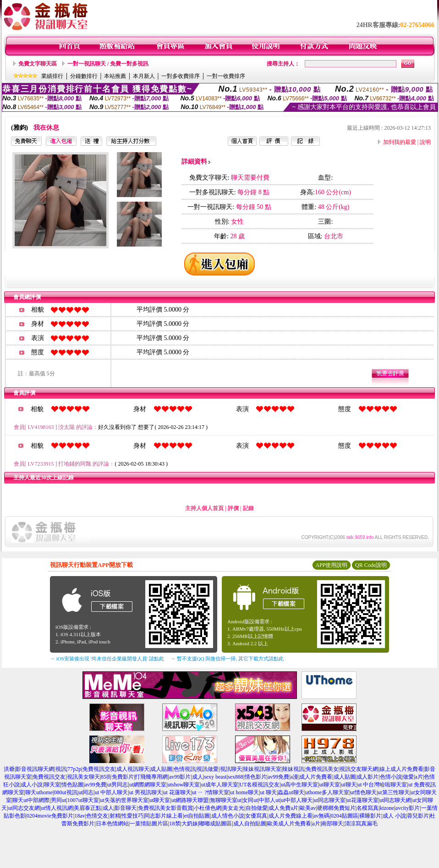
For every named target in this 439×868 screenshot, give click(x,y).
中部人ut (269, 800)
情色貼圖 (72, 785)
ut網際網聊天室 (148, 785)
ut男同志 (118, 785)
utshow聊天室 (184, 785)
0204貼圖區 (345, 816)
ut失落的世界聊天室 (124, 800)
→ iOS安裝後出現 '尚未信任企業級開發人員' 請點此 (107, 659)
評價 (233, 508)
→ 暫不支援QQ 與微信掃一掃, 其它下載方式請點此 (227, 659)
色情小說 (391, 777)
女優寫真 (256, 816)
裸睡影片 (370, 816)
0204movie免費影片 (50, 816)
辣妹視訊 (293, 769)
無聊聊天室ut (226, 800)
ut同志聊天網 (395, 800)
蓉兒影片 (418, 816)
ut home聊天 (244, 792)
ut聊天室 (330, 785)
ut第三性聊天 (393, 792)
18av (80, 816)
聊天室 (52, 785)
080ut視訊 (65, 792)
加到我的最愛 (400, 142)
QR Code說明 (371, 565)
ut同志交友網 (24, 808)
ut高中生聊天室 (299, 785)
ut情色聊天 (364, 792)
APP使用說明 (331, 565)
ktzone (387, 808)
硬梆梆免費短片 (336, 808)
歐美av (308, 808)
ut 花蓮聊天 (177, 792)
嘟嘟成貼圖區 (215, 824)
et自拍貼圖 (197, 816)
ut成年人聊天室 (220, 785)
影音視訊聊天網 (35, 769)
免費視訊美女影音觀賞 (165, 808)
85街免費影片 (117, 777)
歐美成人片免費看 (289, 824)
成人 (198, 777)
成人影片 (368, 777)
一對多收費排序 (181, 76)
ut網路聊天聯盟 (190, 800)
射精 (115, 816)
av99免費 (278, 777)
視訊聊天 (231, 769)
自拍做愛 (257, 808)
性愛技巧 (132, 816)
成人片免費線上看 (291, 816)
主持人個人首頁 (204, 508)
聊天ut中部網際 (31, 800)
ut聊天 (348, 785)
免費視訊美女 (322, 769)
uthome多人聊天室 (327, 792)
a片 (419, 777)
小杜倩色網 (208, 808)
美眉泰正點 (88, 808)
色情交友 (97, 816)
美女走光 (233, 808)
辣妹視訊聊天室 (262, 769)
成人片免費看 (316, 777)
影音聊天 (126, 808)
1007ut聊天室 (83, 800)
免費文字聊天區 (38, 64)
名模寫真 (368, 808)
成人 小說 (394, 816)
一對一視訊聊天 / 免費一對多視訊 (108, 64)
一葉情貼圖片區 (149, 824)
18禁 (175, 824)
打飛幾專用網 (151, 777)
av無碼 (321, 816)
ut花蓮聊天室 (362, 800)
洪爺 (9, 769)
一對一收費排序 (226, 76)
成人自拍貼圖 (250, 824)
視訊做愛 (208, 769)
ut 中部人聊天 (111, 792)
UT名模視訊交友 (259, 785)
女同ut (250, 800)
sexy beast (215, 777)
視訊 (61, 769)
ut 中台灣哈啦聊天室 (382, 785)
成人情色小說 (228, 816)
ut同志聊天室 (330, 800)
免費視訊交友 (99, 769)
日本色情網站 (112, 824)
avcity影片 (408, 808)
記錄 (248, 508)
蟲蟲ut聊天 (291, 792)
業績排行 (52, 76)
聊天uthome (39, 792)
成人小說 (32, 785)
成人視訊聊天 (133, 769)
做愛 (408, 777)
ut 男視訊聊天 (146, 792)
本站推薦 (115, 76)
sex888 (236, 777)
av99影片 (180, 777)
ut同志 (86, 792)
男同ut (58, 800)
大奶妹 (190, 824)
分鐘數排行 (84, 76)
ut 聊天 (269, 792)
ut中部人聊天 (297, 800)
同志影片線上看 (164, 816)
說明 (425, 142)
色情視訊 (185, 769)
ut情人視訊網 (57, 808)
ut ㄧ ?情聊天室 (211, 792)
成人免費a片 (283, 808)
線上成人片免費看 (401, 769)
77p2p (74, 769)
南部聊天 (332, 824)
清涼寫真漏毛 (361, 824)
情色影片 (256, 777)
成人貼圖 (161, 769)
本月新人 (144, 76)
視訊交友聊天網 (359, 769)
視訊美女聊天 (83, 777)
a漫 (294, 777)
